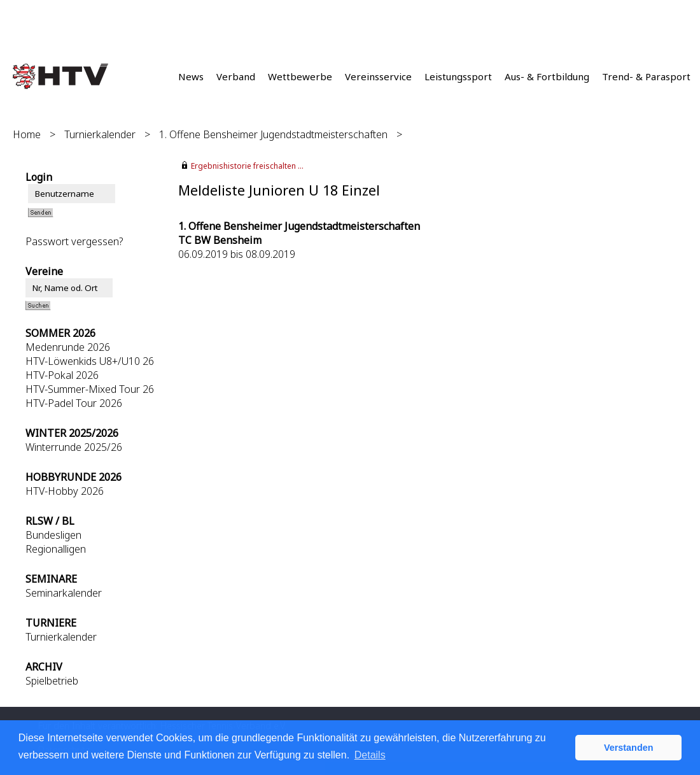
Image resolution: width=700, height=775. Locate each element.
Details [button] (370, 755)
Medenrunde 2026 (68, 347)
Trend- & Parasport (646, 76)
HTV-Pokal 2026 (62, 375)
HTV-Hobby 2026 (65, 491)
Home (27, 134)
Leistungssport (458, 76)
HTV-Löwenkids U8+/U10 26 (90, 361)
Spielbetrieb (52, 681)
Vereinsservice (378, 76)
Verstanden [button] (629, 748)
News (191, 76)
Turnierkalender (100, 134)
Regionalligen (56, 549)
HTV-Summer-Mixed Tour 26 (90, 389)
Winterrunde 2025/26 (74, 447)
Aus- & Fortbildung (547, 76)
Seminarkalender (64, 593)
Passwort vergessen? (74, 241)
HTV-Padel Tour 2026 (74, 403)
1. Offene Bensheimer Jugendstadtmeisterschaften (273, 134)
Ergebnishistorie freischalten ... (247, 166)
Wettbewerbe (300, 76)
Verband (236, 76)
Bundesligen (53, 535)
